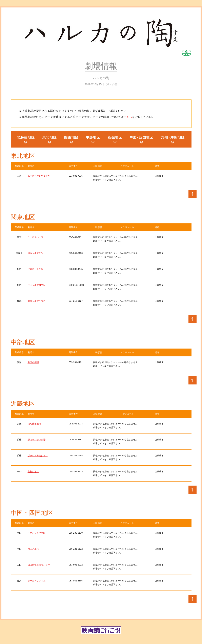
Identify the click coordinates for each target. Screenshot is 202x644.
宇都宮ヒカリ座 (35, 269)
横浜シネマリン (35, 253)
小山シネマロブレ (37, 285)
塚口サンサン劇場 (37, 440)
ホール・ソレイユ (37, 581)
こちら (128, 117)
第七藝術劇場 (34, 424)
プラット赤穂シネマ (38, 456)
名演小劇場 (33, 362)
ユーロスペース (35, 237)
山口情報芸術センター (39, 565)
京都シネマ (33, 471)
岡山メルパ (33, 549)
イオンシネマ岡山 (37, 533)
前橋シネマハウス (37, 301)
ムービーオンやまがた (39, 176)
